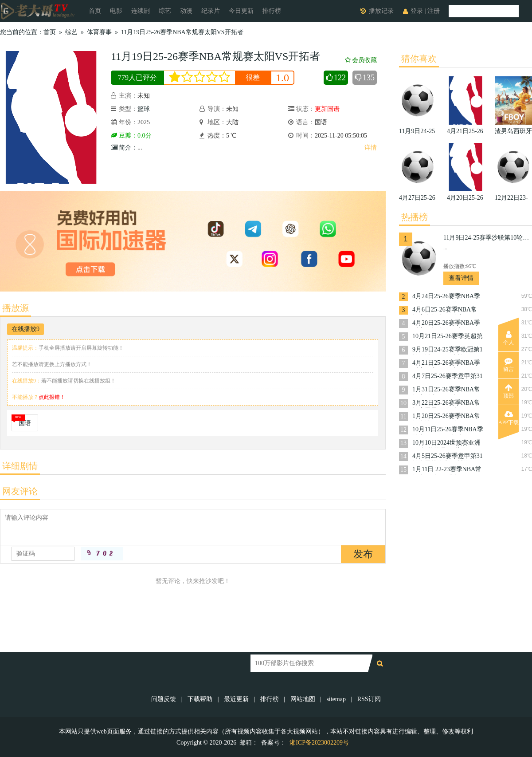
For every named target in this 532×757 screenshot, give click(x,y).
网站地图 (303, 699)
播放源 (16, 308)
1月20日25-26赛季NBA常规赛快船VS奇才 (446, 417)
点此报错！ (52, 397)
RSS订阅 (369, 699)
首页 (95, 11)
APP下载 (509, 418)
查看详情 (461, 278)
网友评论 (20, 491)
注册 (434, 11)
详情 (371, 148)
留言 (509, 365)
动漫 (186, 11)
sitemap (336, 699)
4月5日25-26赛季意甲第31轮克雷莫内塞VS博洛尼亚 (448, 457)
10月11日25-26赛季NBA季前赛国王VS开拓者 (448, 430)
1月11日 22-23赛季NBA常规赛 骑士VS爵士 (447, 470)
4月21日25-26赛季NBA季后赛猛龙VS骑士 (446, 364)
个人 (509, 338)
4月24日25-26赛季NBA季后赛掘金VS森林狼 (446, 297)
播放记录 (381, 11)
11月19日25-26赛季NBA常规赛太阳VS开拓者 (182, 32)
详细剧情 (20, 466)
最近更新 (236, 699)
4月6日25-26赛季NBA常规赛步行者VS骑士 (445, 310)
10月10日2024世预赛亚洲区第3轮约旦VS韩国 (446, 444)
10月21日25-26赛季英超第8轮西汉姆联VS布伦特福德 (448, 337)
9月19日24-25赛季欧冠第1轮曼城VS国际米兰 (448, 350)
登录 (417, 11)
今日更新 (241, 11)
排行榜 (272, 11)
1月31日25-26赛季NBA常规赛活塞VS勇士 (446, 390)
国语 (25, 423)
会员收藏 (361, 60)
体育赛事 (99, 32)
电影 (116, 11)
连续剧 (141, 11)
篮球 (144, 109)
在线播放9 (25, 329)
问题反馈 (164, 699)
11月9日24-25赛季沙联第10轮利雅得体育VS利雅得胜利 (488, 238)
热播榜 (415, 217)
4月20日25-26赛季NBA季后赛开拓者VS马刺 (446, 324)
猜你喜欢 (419, 59)
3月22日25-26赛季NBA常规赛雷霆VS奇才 (446, 404)
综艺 (165, 11)
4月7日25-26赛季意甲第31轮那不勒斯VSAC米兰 (448, 377)
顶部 (509, 391)
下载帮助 (200, 699)
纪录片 (211, 11)
